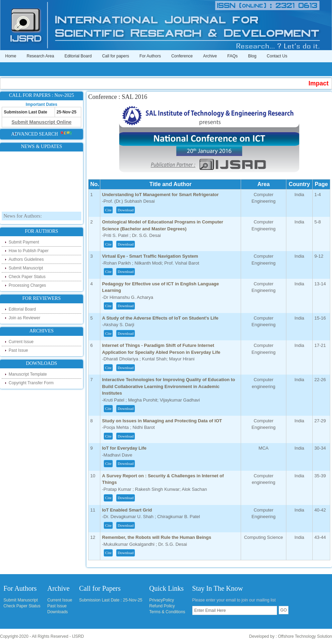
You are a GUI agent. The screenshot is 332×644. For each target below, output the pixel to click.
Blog (252, 56)
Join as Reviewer (24, 318)
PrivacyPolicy (162, 600)
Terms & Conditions (167, 612)
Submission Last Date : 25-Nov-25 (111, 600)
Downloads (58, 612)
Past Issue (18, 350)
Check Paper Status (27, 277)
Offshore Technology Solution (305, 636)
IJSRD (78, 636)
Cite (108, 210)
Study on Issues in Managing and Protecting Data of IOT (162, 421)
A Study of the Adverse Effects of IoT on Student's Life (160, 318)
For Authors (150, 56)
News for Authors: (23, 217)
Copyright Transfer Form (31, 383)
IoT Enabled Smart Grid (127, 510)
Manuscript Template (28, 374)
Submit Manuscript (26, 268)
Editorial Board (78, 56)
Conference (182, 56)
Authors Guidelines (26, 259)
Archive (210, 56)
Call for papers (116, 56)
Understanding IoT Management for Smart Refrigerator (160, 195)
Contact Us (277, 56)
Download (126, 210)
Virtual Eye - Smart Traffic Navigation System (150, 256)
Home (11, 56)
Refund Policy (162, 606)
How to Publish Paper (29, 251)
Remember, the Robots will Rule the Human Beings (157, 537)
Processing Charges (27, 285)
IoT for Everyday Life (124, 448)
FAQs (232, 56)
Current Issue (21, 342)
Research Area (40, 56)
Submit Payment (24, 242)
